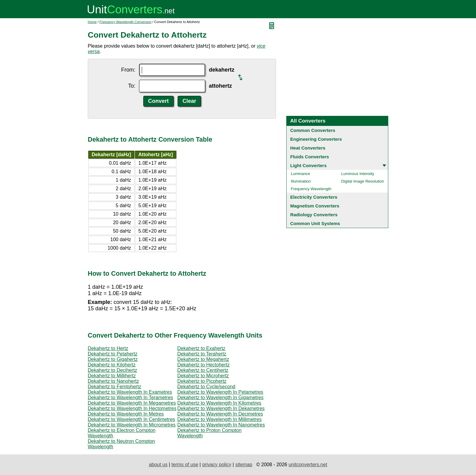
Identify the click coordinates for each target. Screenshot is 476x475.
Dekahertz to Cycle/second (206, 387)
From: (128, 70)
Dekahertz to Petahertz (113, 354)
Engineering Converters (316, 139)
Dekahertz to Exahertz (201, 348)
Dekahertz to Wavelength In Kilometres (219, 403)
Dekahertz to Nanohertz (113, 381)
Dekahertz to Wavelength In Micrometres (132, 425)
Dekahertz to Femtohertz (114, 387)
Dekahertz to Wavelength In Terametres (130, 398)
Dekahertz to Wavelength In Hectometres (132, 408)
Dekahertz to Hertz (108, 348)
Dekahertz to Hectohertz (204, 365)
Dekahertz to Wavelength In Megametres (132, 403)
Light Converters (308, 165)
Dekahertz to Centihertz (203, 370)
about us (158, 465)
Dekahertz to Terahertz (202, 354)
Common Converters (313, 130)
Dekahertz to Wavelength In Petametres (220, 392)
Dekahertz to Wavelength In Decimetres (220, 414)
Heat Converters (308, 148)
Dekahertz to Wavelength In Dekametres (221, 408)
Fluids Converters (310, 157)
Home (92, 22)
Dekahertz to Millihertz (112, 376)
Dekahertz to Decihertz (112, 370)
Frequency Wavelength (311, 189)
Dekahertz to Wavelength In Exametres (130, 392)
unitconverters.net (308, 465)
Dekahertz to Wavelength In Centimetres (131, 419)
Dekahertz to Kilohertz (112, 365)
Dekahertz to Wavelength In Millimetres (219, 419)
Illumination (301, 181)
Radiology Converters (314, 215)
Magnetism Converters (315, 206)
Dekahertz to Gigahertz (113, 359)
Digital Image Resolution (363, 181)
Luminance (301, 174)
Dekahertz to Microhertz (203, 376)
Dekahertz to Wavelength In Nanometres (221, 425)
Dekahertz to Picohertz (202, 381)
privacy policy (217, 465)
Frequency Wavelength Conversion (126, 22)
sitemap (244, 465)
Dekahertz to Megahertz (203, 359)
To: (132, 86)
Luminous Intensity (358, 174)
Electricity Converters (314, 197)
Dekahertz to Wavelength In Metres (126, 414)
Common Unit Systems (315, 223)
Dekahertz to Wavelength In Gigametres (220, 398)
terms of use (185, 465)
